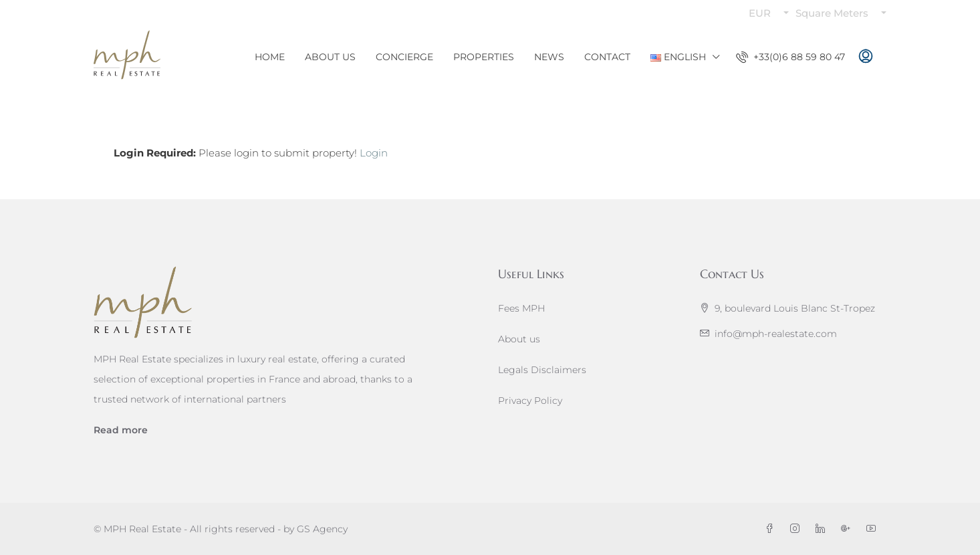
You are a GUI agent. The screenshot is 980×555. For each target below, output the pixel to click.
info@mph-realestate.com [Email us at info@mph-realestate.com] (776, 334)
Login (374, 153)
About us (519, 339)
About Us (330, 57)
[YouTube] (874, 529)
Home (270, 57)
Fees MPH (521, 308)
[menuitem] (790, 57)
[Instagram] (798, 529)
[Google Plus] (848, 529)
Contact (607, 57)
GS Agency (322, 529)
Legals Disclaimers (542, 370)
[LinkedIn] (823, 529)
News (549, 57)
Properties (484, 57)
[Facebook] (772, 529)
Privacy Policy (530, 401)
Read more (121, 430)
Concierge (404, 57)
